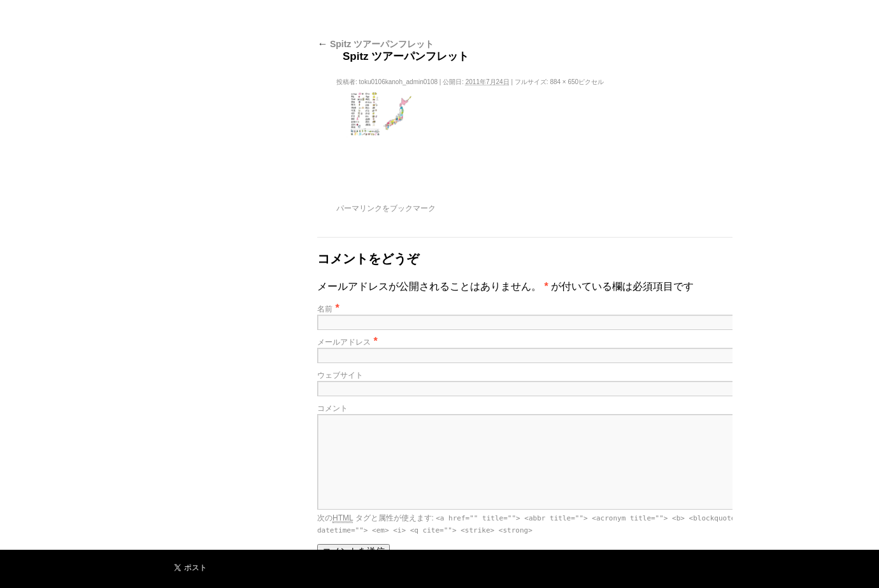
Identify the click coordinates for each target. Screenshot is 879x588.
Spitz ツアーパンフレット (375, 44)
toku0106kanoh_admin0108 (398, 82)
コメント (332, 408)
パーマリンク (359, 208)
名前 (325, 309)
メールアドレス (344, 342)
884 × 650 (564, 82)
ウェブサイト (340, 375)
